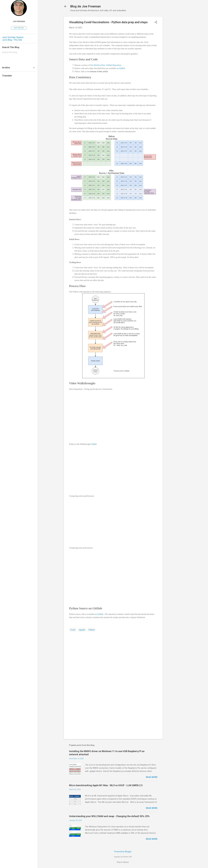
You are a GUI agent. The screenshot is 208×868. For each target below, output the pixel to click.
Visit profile (19, 28)
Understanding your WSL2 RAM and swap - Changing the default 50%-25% (109, 816)
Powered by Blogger (123, 852)
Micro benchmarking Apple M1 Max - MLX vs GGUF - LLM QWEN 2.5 (106, 785)
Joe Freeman (19, 21)
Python (92, 630)
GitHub (94, 444)
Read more (152, 777)
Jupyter (82, 630)
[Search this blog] (19, 52)
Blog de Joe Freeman (85, 6)
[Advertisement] (173, 56)
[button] (156, 22)
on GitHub (121, 68)
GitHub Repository (114, 65)
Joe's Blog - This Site (12, 40)
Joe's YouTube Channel (13, 37)
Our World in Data (98, 65)
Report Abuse (123, 862)
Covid (73, 630)
